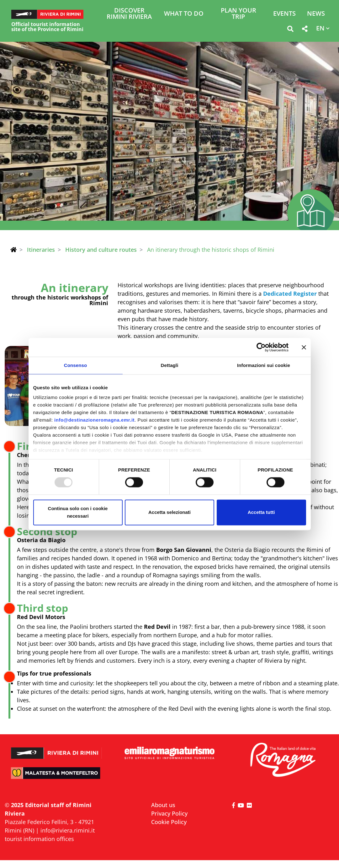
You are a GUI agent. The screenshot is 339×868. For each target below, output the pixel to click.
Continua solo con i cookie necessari (78, 512)
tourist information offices (39, 839)
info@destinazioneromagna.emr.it (94, 420)
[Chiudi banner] (304, 347)
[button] (290, 30)
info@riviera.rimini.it (68, 830)
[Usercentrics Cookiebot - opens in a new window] (261, 347)
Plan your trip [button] (238, 14)
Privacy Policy (169, 813)
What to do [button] (184, 14)
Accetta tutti (261, 512)
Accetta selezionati (169, 512)
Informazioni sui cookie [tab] (264, 365)
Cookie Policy (169, 822)
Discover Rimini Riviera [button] (129, 14)
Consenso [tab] (75, 365)
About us (163, 805)
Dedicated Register (290, 294)
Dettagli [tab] (170, 365)
